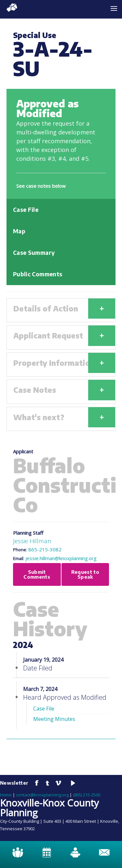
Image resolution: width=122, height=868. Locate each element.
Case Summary (34, 253)
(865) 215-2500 (87, 795)
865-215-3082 (45, 549)
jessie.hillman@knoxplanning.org (61, 558)
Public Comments (38, 274)
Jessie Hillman (32, 541)
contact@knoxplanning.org (42, 795)
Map (19, 231)
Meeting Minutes (54, 719)
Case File (26, 210)
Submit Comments (37, 574)
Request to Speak (85, 574)
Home (6, 795)
